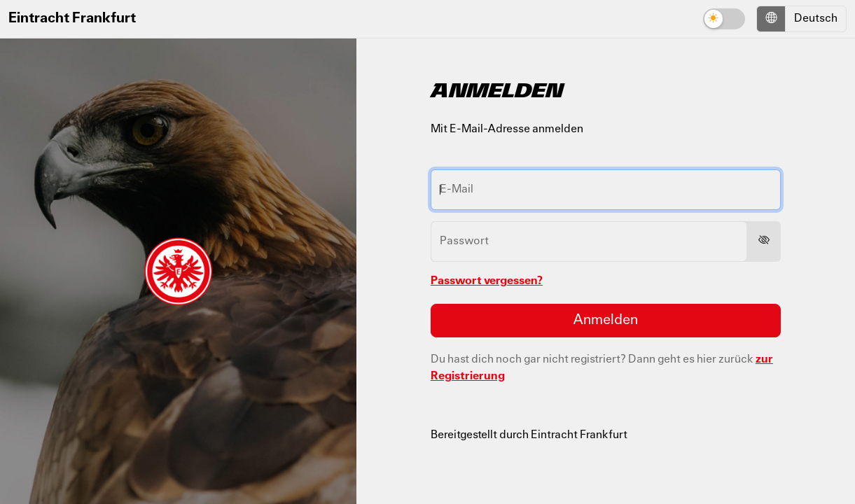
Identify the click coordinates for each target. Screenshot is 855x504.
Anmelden (605, 321)
